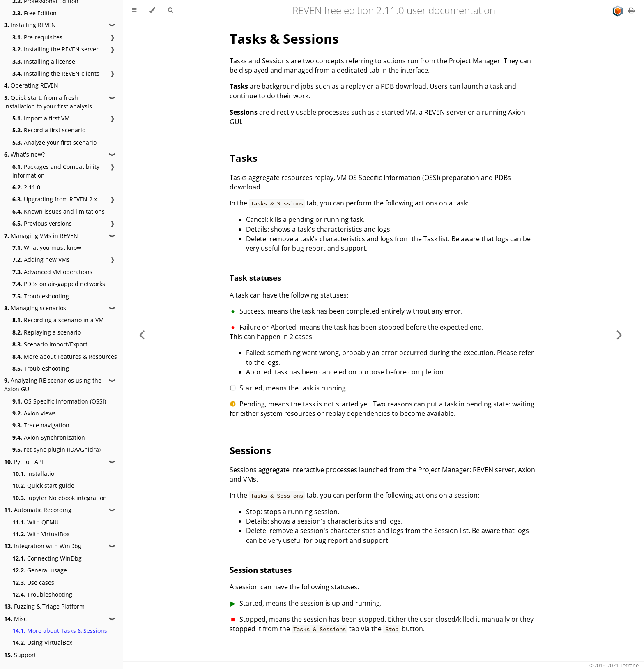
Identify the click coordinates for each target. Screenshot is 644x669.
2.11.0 (26, 187)
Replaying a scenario (47, 332)
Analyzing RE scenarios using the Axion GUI (53, 385)
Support (20, 655)
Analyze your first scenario (54, 142)
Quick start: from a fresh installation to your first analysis (48, 102)
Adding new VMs (41, 260)
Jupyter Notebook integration (60, 498)
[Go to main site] (619, 10)
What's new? (24, 154)
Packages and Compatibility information (56, 171)
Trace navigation (41, 425)
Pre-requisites (37, 37)
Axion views (34, 413)
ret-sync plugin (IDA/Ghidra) (56, 449)
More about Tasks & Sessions (60, 631)
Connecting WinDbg (47, 558)
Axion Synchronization (49, 437)
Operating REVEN (31, 85)
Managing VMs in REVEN (41, 236)
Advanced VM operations (52, 272)
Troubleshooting (41, 296)
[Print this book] (631, 10)
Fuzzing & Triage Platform (44, 606)
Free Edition (34, 13)
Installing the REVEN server (55, 49)
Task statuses (255, 278)
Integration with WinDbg (43, 546)
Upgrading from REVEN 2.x (55, 199)
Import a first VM (41, 118)
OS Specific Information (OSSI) (59, 401)
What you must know (47, 248)
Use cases (33, 582)
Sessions (250, 450)
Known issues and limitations (59, 211)
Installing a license (44, 61)
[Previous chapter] (142, 334)
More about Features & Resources (65, 356)
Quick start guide (43, 486)
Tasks (244, 158)
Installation (35, 474)
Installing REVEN (30, 25)
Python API (24, 462)
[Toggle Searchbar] (170, 10)
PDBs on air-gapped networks (59, 284)
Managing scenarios (35, 308)
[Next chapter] (619, 334)
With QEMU (36, 522)
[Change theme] (152, 10)
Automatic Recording (38, 510)
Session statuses (261, 570)
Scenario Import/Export (50, 344)
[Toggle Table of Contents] (134, 10)
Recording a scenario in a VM (58, 320)
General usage (40, 570)
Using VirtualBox (42, 642)
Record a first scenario (49, 130)
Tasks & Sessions (284, 38)
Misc (15, 619)
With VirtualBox (41, 534)
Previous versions (42, 223)
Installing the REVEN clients (56, 73)
